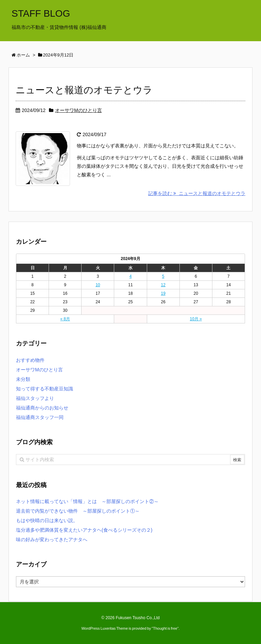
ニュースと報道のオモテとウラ (84, 90)
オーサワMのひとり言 (79, 110)
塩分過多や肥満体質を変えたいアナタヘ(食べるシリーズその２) (84, 530)
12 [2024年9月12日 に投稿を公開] (163, 285)
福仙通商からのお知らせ (42, 408)
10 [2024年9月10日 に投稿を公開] (98, 285)
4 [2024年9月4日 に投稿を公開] (131, 276)
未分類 (23, 379)
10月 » (196, 319)
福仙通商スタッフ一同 (40, 417)
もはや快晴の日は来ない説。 (47, 520)
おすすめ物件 (30, 360)
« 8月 (65, 319)
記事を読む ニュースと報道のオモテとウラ (197, 193)
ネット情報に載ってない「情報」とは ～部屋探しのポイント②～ (87, 501)
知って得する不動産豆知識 (45, 389)
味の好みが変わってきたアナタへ (52, 540)
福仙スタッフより (35, 398)
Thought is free (165, 628)
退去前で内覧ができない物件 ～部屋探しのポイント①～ (78, 511)
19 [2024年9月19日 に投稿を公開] (163, 293)
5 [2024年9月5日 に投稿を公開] (163, 276)
